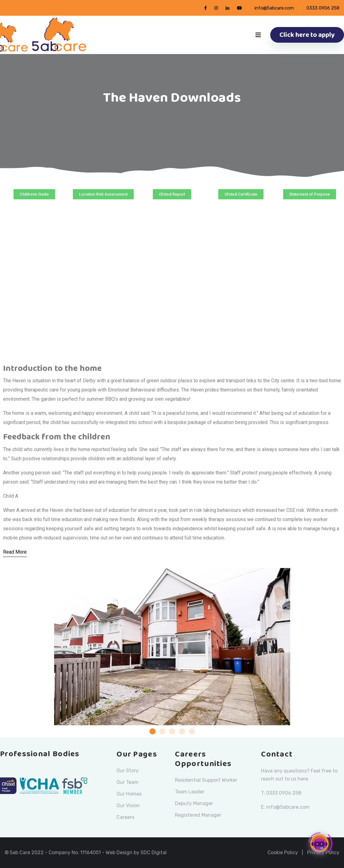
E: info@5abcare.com (285, 807)
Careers (125, 817)
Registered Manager (198, 815)
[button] (34, 194)
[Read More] (15, 552)
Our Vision (128, 806)
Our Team (127, 782)
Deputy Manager (194, 804)
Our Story (128, 771)
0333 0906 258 (323, 8)
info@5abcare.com (274, 8)
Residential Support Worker (206, 780)
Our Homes (129, 794)
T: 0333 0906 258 (281, 793)
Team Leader (190, 792)
